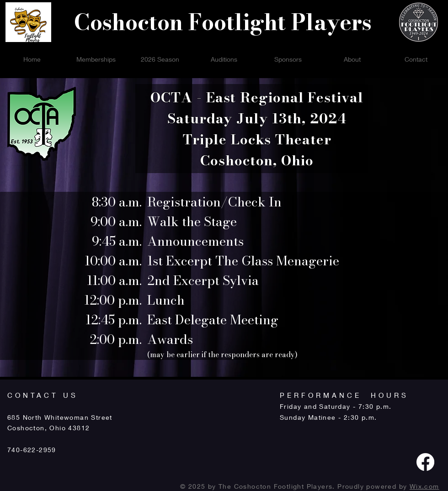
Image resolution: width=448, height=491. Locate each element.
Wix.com (424, 486)
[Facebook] (425, 462)
